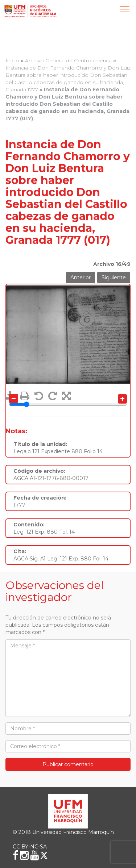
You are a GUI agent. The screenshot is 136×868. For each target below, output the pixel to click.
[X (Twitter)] (44, 855)
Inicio (12, 60)
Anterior (81, 277)
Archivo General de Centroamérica (68, 60)
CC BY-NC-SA (30, 847)
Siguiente (114, 277)
